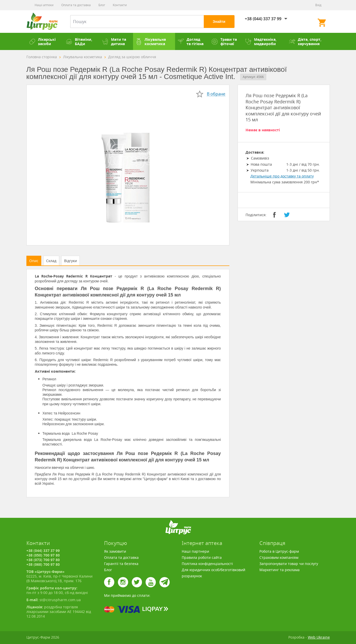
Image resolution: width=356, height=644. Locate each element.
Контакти (120, 5)
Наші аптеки (44, 5)
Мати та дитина (114, 42)
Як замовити (115, 551)
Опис (34, 261)
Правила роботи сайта (202, 557)
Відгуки (70, 261)
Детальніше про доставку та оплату (282, 176)
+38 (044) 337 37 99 (263, 19)
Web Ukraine (319, 637)
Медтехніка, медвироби (261, 42)
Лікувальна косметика (151, 42)
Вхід (318, 5)
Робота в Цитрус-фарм (279, 551)
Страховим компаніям (279, 557)
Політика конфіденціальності (207, 564)
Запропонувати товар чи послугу (289, 564)
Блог (102, 5)
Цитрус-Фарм (42, 22)
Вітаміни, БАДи (79, 42)
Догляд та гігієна (191, 42)
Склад (51, 261)
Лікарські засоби (42, 42)
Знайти (219, 22)
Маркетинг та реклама (279, 570)
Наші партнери (195, 551)
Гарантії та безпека (121, 564)
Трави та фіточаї (224, 42)
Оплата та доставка (76, 5)
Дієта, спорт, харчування (305, 42)
